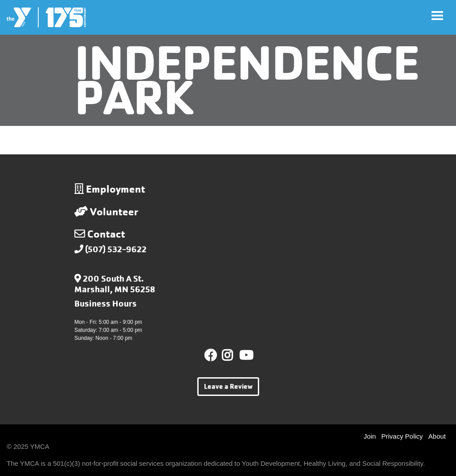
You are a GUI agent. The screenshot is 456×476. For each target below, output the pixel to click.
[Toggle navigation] (437, 16)
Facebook (211, 355)
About (437, 436)
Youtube (245, 355)
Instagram (234, 355)
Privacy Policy (402, 436)
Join (370, 436)
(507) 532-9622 (116, 249)
